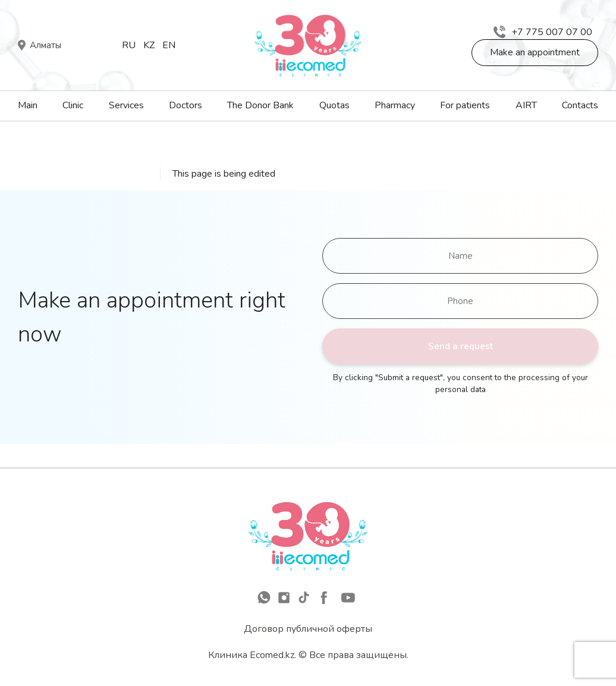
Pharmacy (395, 105)
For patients (465, 105)
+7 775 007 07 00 (543, 32)
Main (28, 105)
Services (126, 105)
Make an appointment (535, 52)
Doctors (186, 105)
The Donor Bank (260, 105)
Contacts (580, 105)
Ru (129, 45)
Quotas (334, 105)
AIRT (526, 105)
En (169, 45)
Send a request (461, 346)
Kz (149, 45)
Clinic (73, 105)
